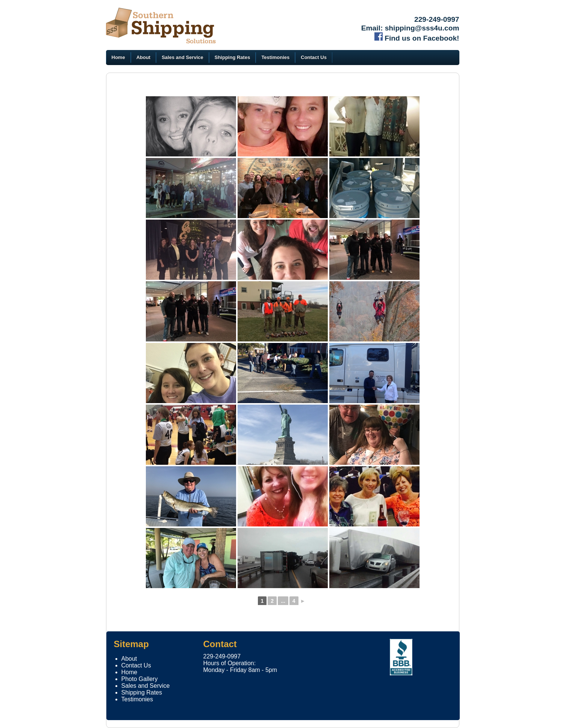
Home (118, 57)
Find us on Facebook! (417, 38)
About (144, 57)
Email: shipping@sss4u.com (410, 28)
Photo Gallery (140, 679)
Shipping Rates (233, 57)
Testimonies (275, 57)
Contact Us (314, 57)
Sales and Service (183, 57)
